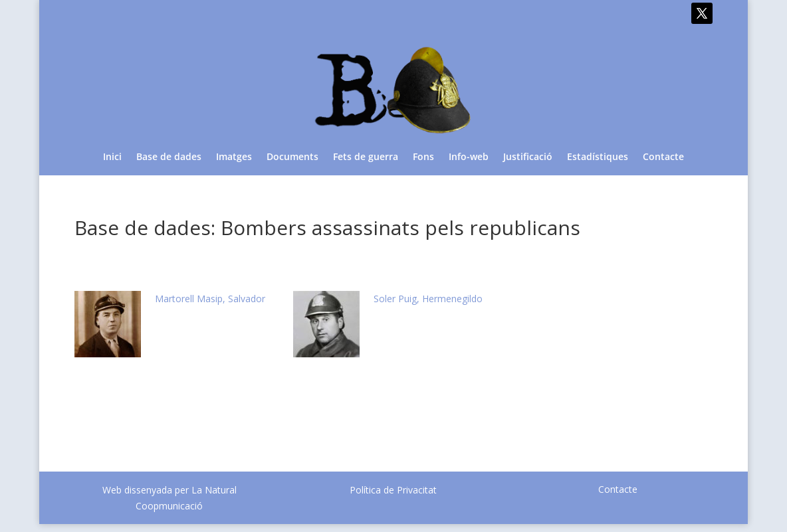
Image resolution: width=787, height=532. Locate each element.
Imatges (234, 157)
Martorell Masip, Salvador (210, 299)
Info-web (469, 157)
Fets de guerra (366, 157)
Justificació (528, 157)
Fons (423, 157)
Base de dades (169, 157)
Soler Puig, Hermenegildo (428, 299)
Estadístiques (598, 157)
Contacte (663, 157)
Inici (112, 157)
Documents (292, 157)
